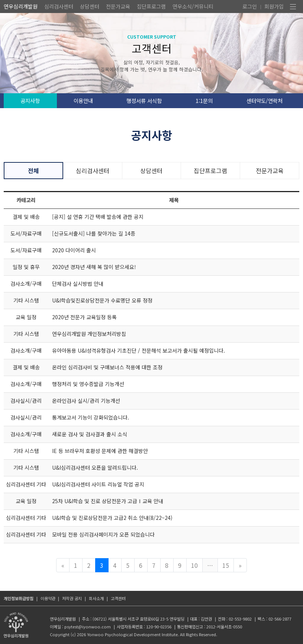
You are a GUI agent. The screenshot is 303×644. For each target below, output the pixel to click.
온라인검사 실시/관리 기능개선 (86, 401)
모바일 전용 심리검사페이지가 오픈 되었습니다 (103, 534)
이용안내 (83, 101)
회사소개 (96, 598)
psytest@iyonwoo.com (88, 627)
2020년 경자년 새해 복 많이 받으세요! (94, 267)
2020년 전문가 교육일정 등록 (84, 317)
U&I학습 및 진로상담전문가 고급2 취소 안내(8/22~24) (112, 518)
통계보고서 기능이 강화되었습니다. (91, 417)
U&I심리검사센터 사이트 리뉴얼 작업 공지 (98, 484)
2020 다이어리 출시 (74, 250)
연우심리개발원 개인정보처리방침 (89, 334)
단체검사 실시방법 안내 (78, 284)
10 (194, 565)
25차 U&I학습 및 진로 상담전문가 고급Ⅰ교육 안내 (108, 501)
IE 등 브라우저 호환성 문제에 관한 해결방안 (100, 451)
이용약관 (48, 598)
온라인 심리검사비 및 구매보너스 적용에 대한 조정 (107, 367)
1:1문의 (204, 101)
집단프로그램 (151, 6)
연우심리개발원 (21, 6)
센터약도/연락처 (265, 101)
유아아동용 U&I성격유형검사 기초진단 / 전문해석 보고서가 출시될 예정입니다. (138, 350)
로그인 (250, 6)
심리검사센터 (59, 6)
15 (226, 565)
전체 (33, 171)
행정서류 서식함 (144, 101)
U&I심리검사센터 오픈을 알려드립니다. (95, 467)
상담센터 (90, 6)
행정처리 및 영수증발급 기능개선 (88, 384)
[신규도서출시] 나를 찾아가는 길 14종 (94, 233)
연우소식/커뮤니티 (193, 6)
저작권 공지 (72, 598)
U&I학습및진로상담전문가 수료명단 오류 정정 (102, 300)
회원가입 (274, 6)
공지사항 (30, 101)
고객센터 (118, 598)
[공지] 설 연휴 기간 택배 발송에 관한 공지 (98, 217)
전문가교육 (118, 6)
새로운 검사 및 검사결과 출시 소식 (90, 434)
